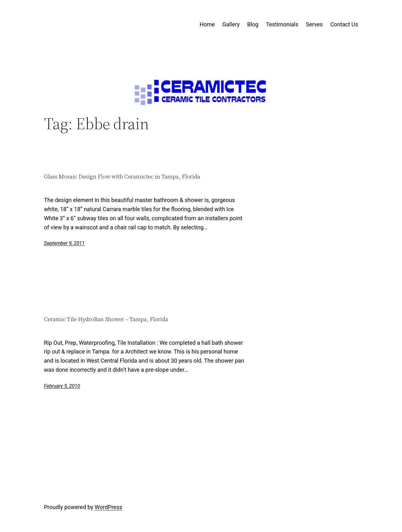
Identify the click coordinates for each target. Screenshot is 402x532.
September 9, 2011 (64, 243)
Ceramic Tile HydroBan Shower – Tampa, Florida (106, 319)
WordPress (109, 507)
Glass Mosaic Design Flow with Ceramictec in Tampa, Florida (122, 177)
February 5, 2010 (62, 386)
